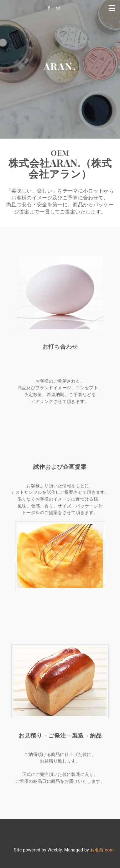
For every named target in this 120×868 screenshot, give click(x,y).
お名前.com (102, 850)
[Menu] (112, 8)
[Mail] (59, 8)
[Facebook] (51, 8)
